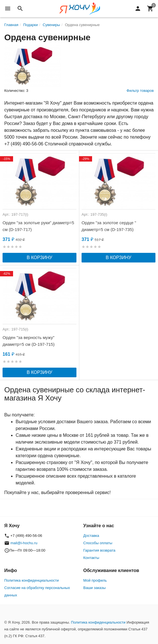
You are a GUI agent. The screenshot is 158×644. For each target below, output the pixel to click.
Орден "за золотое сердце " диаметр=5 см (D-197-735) (109, 226)
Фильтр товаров (140, 91)
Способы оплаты (98, 543)
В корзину (39, 258)
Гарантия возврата (99, 550)
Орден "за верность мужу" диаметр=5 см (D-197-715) (29, 341)
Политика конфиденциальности (32, 580)
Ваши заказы (94, 588)
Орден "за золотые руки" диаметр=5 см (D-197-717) (38, 226)
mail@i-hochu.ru (24, 543)
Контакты (91, 558)
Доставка (91, 536)
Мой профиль (95, 580)
